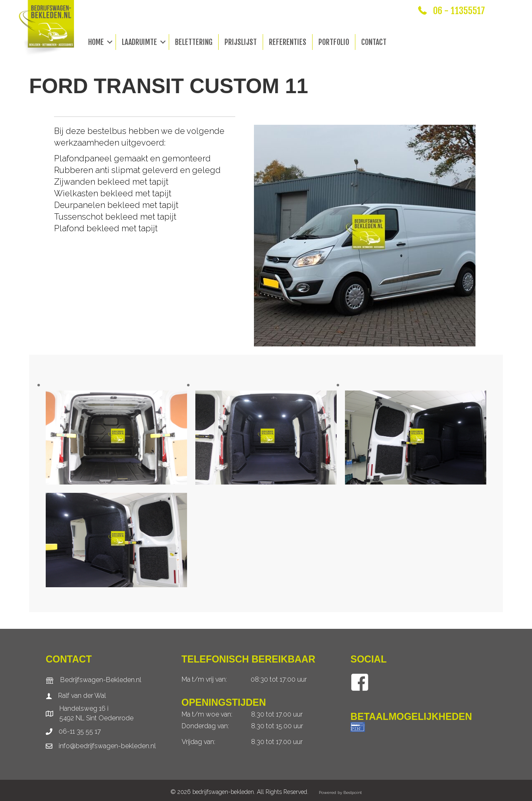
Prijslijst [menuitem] (241, 42)
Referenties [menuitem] (288, 42)
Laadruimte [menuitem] (139, 42)
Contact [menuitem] (374, 42)
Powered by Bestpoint (340, 792)
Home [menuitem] (96, 42)
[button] (110, 42)
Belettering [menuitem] (194, 42)
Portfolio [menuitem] (334, 42)
